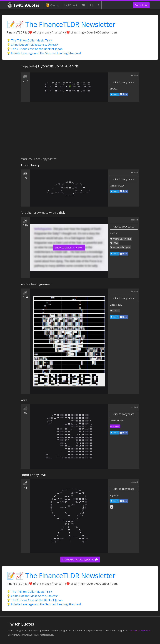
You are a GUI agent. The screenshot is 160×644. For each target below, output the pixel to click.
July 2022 (114, 89)
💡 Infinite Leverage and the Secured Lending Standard (44, 53)
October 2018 (116, 305)
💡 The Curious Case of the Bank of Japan (35, 49)
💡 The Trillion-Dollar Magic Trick (29, 40)
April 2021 (114, 233)
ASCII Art (71, 5)
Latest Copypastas (17, 630)
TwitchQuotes (24, 5)
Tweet (114, 94)
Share (124, 94)
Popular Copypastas (39, 630)
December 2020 (117, 421)
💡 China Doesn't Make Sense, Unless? (32, 45)
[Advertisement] (80, 131)
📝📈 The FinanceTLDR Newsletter (61, 24)
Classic (52, 5)
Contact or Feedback (140, 630)
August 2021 (115, 495)
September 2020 (117, 186)
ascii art (134, 75)
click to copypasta (124, 82)
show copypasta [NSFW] (69, 248)
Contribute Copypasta (116, 630)
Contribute (141, 5)
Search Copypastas (61, 630)
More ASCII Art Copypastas (80, 560)
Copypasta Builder (93, 630)
